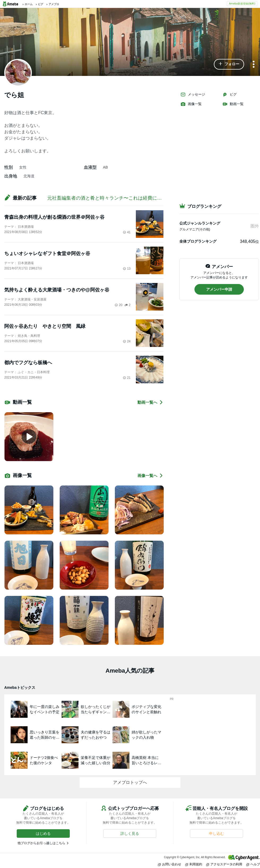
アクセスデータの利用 (224, 864)
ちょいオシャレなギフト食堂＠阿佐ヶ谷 (47, 253)
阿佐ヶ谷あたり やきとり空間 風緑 (45, 326)
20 (118, 305)
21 (127, 378)
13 (127, 269)
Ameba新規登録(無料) (242, 3)
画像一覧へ (150, 476)
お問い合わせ (170, 864)
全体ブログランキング (198, 241)
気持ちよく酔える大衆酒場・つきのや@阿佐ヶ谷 (57, 290)
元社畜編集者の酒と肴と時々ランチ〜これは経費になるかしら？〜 (119, 198)
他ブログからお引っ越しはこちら (41, 843)
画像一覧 (191, 104)
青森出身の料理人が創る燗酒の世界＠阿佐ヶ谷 (54, 217)
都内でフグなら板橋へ (28, 363)
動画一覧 (233, 104)
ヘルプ (253, 864)
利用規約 (194, 864)
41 (127, 232)
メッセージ (193, 94)
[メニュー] (254, 65)
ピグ (229, 94)
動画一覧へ (150, 402)
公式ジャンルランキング (200, 223)
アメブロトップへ (130, 782)
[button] (229, 64)
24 (127, 341)
